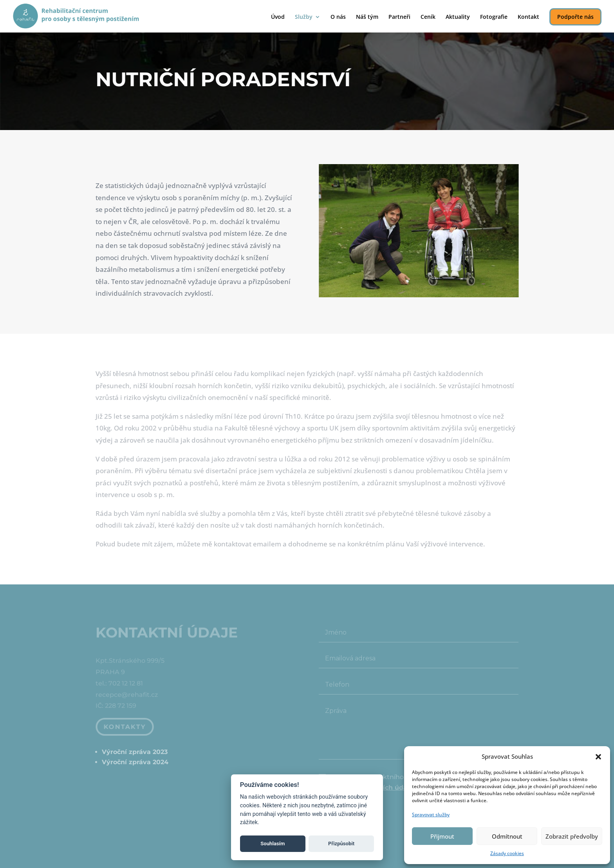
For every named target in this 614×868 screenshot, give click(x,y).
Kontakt (528, 17)
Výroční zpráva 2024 (135, 762)
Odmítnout (507, 836)
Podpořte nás (575, 17)
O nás (338, 17)
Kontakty (125, 726)
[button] (598, 757)
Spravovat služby (431, 815)
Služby (304, 17)
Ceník (428, 17)
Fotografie (494, 17)
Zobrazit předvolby (572, 836)
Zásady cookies (507, 853)
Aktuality (458, 17)
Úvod (278, 17)
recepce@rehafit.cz (127, 696)
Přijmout (442, 836)
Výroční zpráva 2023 (135, 752)
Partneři (399, 17)
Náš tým (367, 17)
